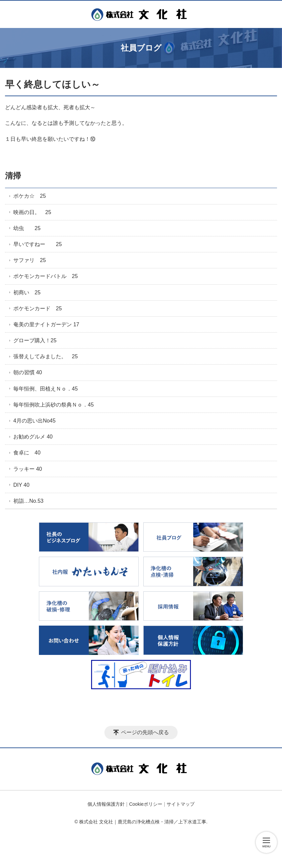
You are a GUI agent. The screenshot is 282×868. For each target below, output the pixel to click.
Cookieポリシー (146, 804)
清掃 (13, 176)
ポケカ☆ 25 (30, 196)
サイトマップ (181, 804)
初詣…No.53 (28, 501)
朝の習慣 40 (28, 372)
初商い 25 (27, 292)
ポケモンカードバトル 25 (46, 276)
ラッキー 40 (28, 469)
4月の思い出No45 (34, 421)
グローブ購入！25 (35, 340)
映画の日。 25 (32, 212)
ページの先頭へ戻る (145, 732)
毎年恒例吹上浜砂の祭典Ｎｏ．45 (54, 405)
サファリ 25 (30, 260)
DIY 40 (21, 485)
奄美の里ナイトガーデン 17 (46, 324)
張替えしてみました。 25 (46, 356)
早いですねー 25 (38, 244)
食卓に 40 (27, 453)
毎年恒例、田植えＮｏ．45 (46, 389)
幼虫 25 (27, 228)
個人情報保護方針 (106, 804)
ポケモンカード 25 (38, 308)
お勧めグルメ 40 (33, 437)
